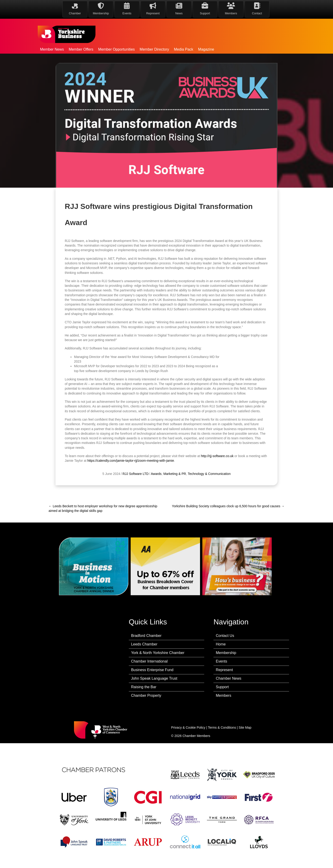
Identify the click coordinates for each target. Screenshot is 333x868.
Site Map (245, 727)
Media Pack (184, 49)
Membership (226, 653)
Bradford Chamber (146, 636)
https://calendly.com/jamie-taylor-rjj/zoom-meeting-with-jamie (131, 476)
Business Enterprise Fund (152, 670)
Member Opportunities (117, 49)
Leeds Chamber (144, 644)
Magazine (206, 49)
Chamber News (228, 678)
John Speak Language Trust (154, 678)
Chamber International (149, 661)
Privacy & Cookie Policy (188, 727)
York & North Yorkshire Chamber (158, 653)
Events (221, 661)
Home (221, 644)
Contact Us (225, 636)
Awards (156, 489)
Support (222, 687)
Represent (224, 670)
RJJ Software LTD (136, 489)
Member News (52, 49)
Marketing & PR (175, 489)
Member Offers (81, 49)
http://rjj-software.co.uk (217, 471)
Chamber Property (146, 695)
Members (224, 695)
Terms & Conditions (222, 727)
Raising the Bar (144, 687)
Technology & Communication (209, 489)
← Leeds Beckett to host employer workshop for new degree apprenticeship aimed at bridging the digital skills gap (103, 508)
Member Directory (154, 49)
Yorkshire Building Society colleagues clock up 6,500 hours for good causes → (228, 506)
